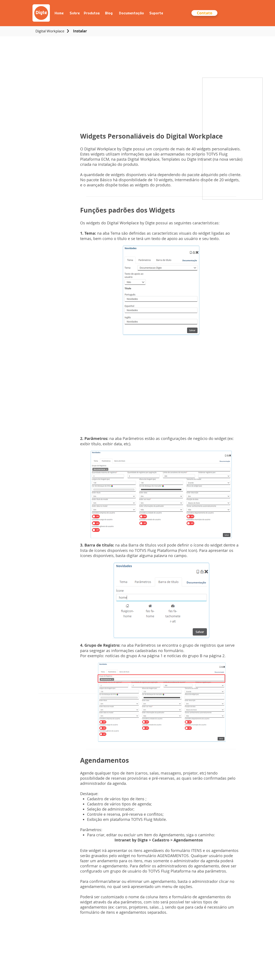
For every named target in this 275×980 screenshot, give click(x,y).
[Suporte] (156, 13)
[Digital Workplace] (50, 31)
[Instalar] (80, 31)
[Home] (59, 13)
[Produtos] (92, 13)
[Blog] (109, 13)
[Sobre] (75, 13)
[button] (204, 13)
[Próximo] (251, 13)
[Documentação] (131, 13)
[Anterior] (24, 13)
